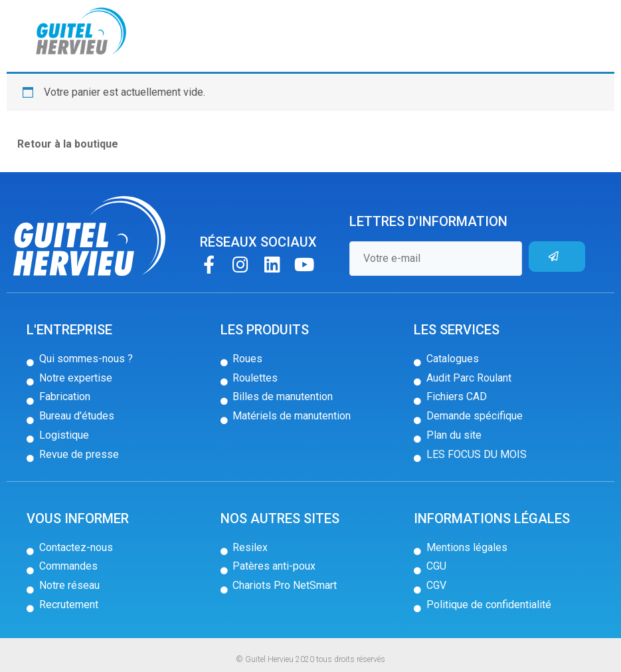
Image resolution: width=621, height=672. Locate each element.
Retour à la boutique (68, 144)
